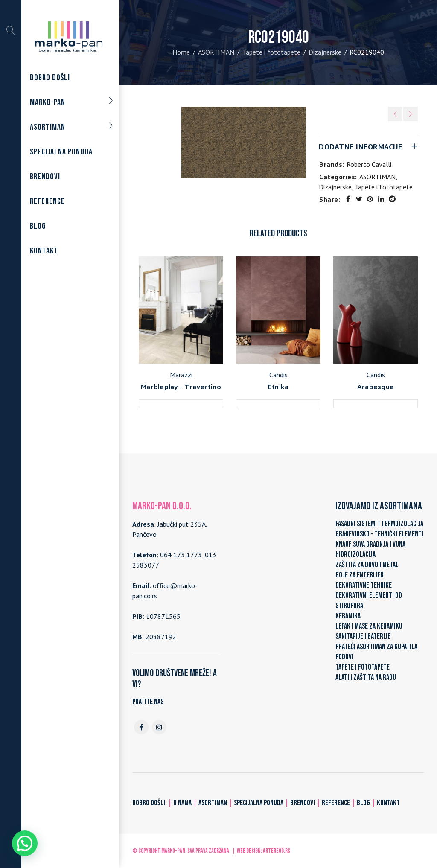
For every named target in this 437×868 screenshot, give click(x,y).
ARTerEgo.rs (277, 851)
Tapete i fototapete (271, 52)
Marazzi (181, 375)
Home (181, 52)
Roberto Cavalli (369, 164)
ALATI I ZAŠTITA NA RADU (366, 677)
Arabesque (376, 387)
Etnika (278, 387)
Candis (278, 375)
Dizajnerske (325, 52)
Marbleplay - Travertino (181, 387)
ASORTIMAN (216, 52)
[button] (25, 843)
